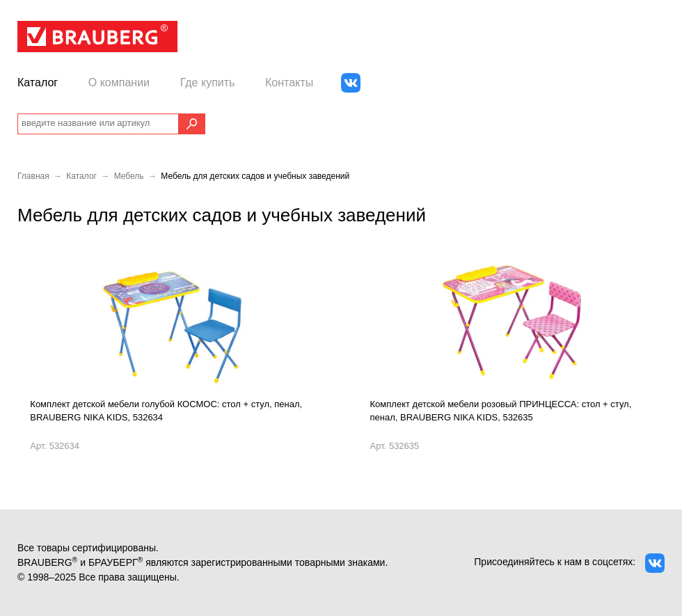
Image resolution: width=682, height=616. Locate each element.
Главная (33, 176)
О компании (119, 82)
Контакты (289, 82)
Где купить (208, 82)
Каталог (38, 82)
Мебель (129, 176)
